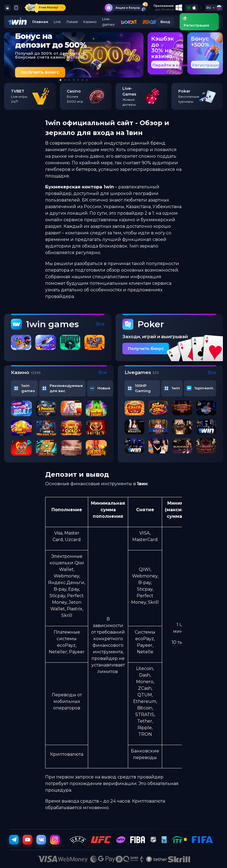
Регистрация (206, 65)
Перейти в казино (172, 65)
